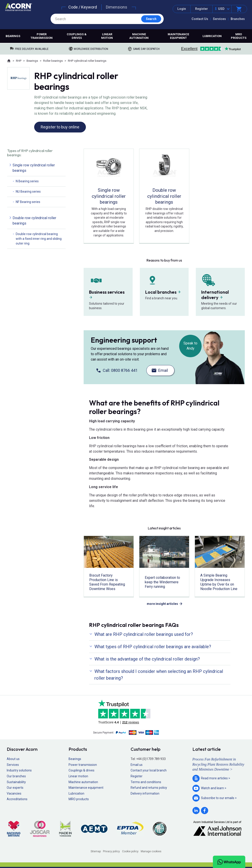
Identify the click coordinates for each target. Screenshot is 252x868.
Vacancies (14, 793)
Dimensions (117, 7)
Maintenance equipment (178, 36)
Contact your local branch (149, 770)
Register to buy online (60, 127)
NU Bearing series (28, 192)
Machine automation (139, 36)
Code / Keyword (83, 7)
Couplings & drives (77, 36)
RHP (19, 61)
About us (13, 759)
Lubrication (212, 36)
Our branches (16, 776)
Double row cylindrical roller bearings (34, 221)
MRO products (239, 36)
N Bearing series (27, 181)
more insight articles (162, 604)
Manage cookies (151, 851)
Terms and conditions (146, 782)
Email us (137, 765)
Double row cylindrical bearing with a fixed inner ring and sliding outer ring (39, 239)
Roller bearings (53, 61)
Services (219, 19)
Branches (238, 19)
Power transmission (42, 36)
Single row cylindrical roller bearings (34, 168)
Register (202, 9)
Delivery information (145, 793)
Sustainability (16, 782)
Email (163, 370)
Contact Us (200, 19)
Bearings (13, 36)
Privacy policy (111, 851)
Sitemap (96, 851)
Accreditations (17, 799)
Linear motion (107, 36)
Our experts (15, 788)
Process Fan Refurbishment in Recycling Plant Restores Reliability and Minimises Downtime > (218, 764)
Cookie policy (130, 851)
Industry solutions (19, 770)
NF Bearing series (28, 202)
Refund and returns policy (149, 788)
